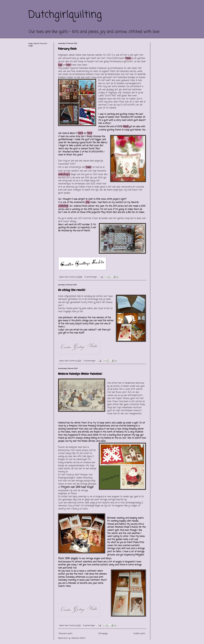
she (87, 202)
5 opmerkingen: (90, 361)
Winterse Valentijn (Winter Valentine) (80, 374)
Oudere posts (139, 634)
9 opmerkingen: (89, 626)
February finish (67, 49)
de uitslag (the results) (72, 290)
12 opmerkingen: (91, 277)
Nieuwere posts (66, 634)
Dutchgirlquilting (65, 15)
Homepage (103, 634)
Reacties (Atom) (78, 638)
